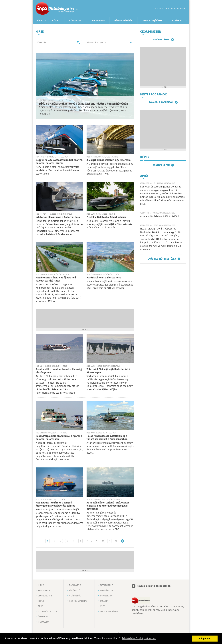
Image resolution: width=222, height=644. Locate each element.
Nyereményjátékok (152, 21)
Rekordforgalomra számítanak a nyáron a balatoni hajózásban (59, 438)
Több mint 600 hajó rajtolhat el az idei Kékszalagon (108, 371)
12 (116, 541)
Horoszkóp (44, 622)
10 (103, 541)
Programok (99, 21)
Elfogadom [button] (205, 638)
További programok (161, 102)
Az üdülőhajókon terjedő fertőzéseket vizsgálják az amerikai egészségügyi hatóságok (108, 506)
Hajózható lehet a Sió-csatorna (104, 278)
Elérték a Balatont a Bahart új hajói (106, 217)
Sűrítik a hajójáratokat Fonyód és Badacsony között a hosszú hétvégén (83, 104)
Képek (55, 21)
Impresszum (106, 596)
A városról (75, 596)
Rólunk (104, 601)
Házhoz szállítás (123, 21)
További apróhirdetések (161, 259)
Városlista (77, 9)
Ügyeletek (43, 617)
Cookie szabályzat (110, 612)
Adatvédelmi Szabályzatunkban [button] (139, 638)
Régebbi (122, 541)
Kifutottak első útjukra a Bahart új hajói (58, 217)
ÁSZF (102, 606)
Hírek (39, 21)
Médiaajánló (107, 585)
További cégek (161, 40)
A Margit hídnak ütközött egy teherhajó (109, 160)
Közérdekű (75, 591)
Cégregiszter (76, 21)
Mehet (78, 42)
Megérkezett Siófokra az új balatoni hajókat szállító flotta (56, 279)
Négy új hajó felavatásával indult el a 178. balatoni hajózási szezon (59, 162)
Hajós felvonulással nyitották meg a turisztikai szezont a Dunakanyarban (107, 438)
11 (109, 541)
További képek (161, 165)
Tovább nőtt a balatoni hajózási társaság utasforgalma (59, 371)
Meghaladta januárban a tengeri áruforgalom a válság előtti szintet (55, 504)
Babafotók (75, 585)
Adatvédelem (107, 591)
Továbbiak (177, 21)
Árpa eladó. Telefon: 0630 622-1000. (160, 216)
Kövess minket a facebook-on (154, 586)
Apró (41, 606)
